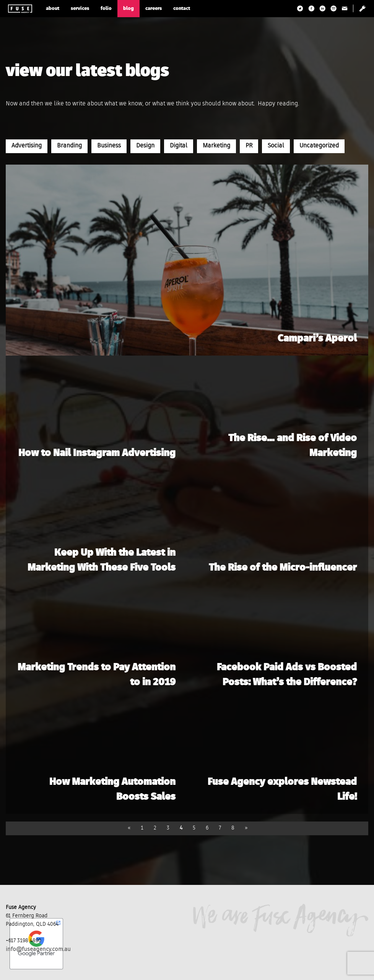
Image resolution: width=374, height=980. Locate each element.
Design (145, 146)
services (80, 9)
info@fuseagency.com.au (38, 949)
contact (182, 9)
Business (109, 146)
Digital (179, 146)
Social (276, 146)
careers (154, 9)
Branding (69, 146)
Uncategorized (319, 146)
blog (128, 9)
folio (106, 9)
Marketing (216, 146)
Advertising (27, 146)
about (53, 9)
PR (249, 146)
